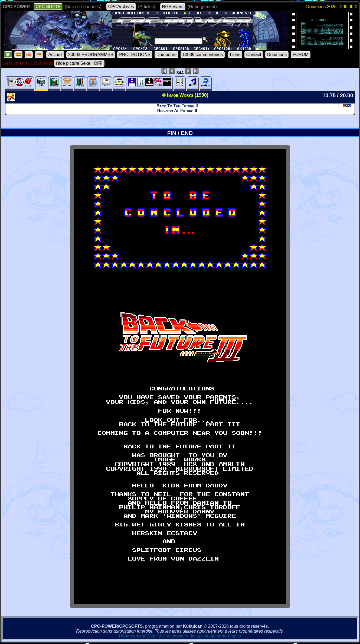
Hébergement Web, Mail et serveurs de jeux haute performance (180, 636)
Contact (254, 55)
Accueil (55, 55)
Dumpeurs (166, 55)
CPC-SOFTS (48, 7)
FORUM (301, 55)
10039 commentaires (203, 55)
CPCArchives (121, 7)
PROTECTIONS (135, 55)
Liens (235, 55)
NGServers (173, 7)
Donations (277, 55)
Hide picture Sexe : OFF (79, 63)
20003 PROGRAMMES (91, 55)
